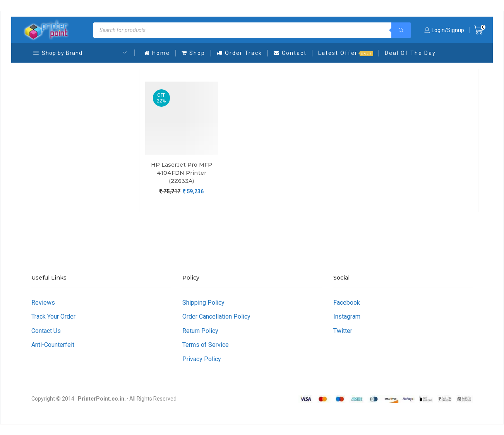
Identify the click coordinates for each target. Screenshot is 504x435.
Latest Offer (346, 53)
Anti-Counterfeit (53, 345)
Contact (290, 53)
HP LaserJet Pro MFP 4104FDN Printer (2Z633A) (182, 173)
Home (157, 53)
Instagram (347, 316)
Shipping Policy (203, 303)
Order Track (239, 53)
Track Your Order (53, 316)
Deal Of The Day (410, 53)
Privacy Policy (202, 359)
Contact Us (46, 331)
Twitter (343, 331)
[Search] (401, 30)
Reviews (43, 303)
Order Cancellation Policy (216, 316)
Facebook (347, 303)
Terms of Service (206, 345)
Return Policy (200, 331)
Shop (193, 53)
